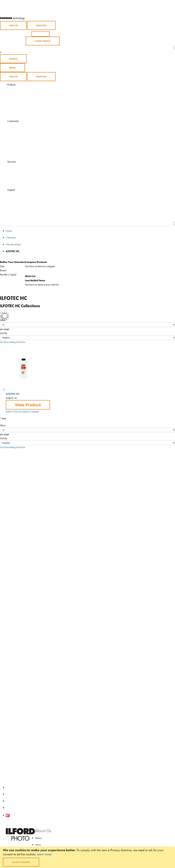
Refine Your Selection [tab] (12, 262)
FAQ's (18, 194)
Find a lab (19, 178)
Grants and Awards (24, 146)
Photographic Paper (24, 93)
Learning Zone (22, 129)
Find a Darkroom (23, 183)
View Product (28, 405)
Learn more (44, 854)
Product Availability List (26, 114)
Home (9, 231)
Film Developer (13, 244)
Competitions (21, 142)
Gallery (18, 138)
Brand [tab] (3, 270)
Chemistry (20, 97)
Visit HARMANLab (24, 166)
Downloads (20, 154)
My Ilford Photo (22, 150)
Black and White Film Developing (31, 110)
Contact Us (20, 198)
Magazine (20, 125)
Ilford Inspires (21, 133)
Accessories (20, 101)
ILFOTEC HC (13, 394)
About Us (43, 831)
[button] (14, 412)
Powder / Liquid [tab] (8, 275)
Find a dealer (21, 170)
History (38, 838)
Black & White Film (24, 89)
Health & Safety (22, 206)
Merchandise (21, 106)
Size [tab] (2, 266)
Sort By (4, 333)
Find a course (21, 174)
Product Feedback (23, 211)
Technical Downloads (25, 202)
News (38, 845)
